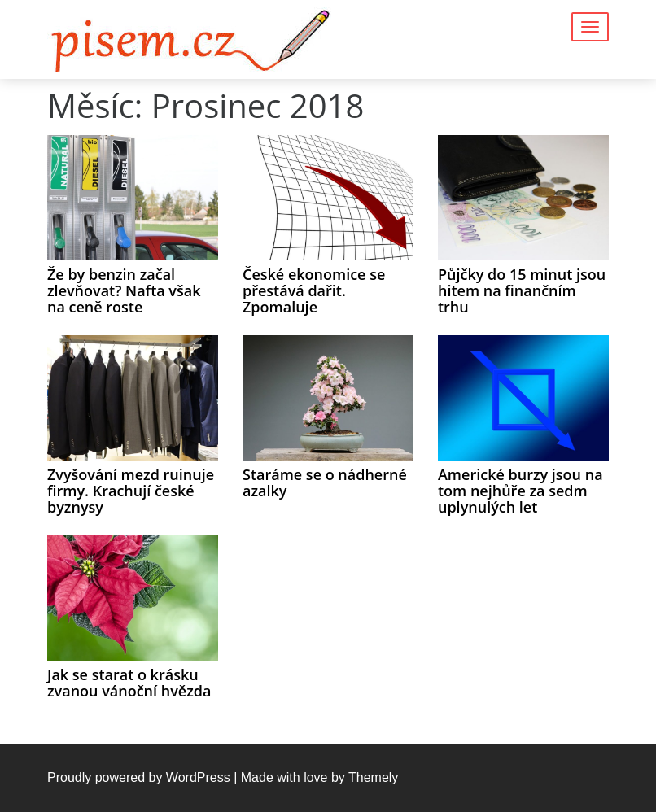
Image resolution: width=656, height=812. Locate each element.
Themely (373, 777)
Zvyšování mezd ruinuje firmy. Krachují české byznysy (131, 491)
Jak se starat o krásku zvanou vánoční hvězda (129, 683)
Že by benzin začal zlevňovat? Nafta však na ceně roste (124, 290)
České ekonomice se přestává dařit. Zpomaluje (314, 290)
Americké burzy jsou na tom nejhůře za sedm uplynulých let (520, 491)
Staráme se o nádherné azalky (325, 482)
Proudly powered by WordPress (139, 777)
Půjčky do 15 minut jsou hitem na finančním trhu (522, 290)
